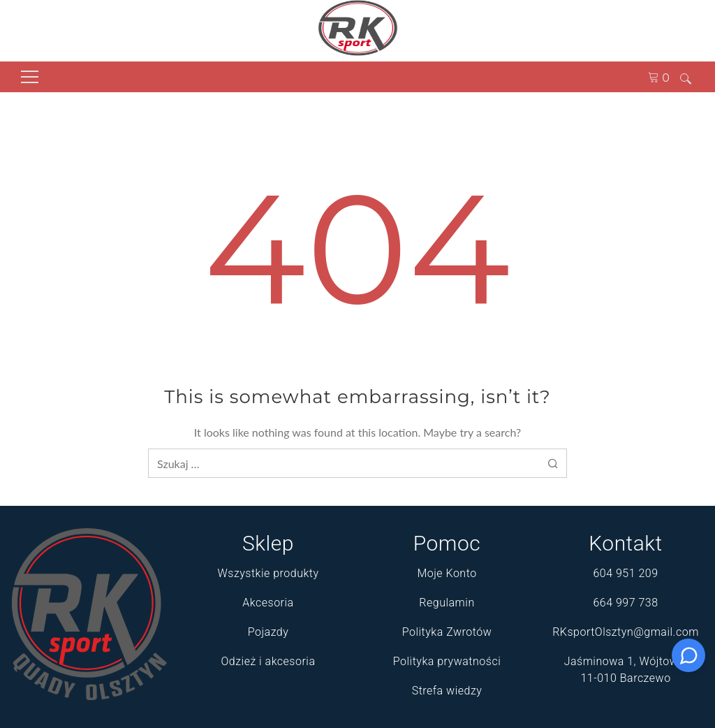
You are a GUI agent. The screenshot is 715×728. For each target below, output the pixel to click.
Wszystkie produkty (268, 573)
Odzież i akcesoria (268, 661)
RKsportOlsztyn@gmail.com (626, 632)
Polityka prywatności (447, 661)
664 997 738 (625, 603)
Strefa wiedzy (447, 691)
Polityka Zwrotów (447, 632)
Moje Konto (447, 573)
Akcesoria (268, 603)
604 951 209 (625, 573)
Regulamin (447, 603)
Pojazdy (268, 632)
